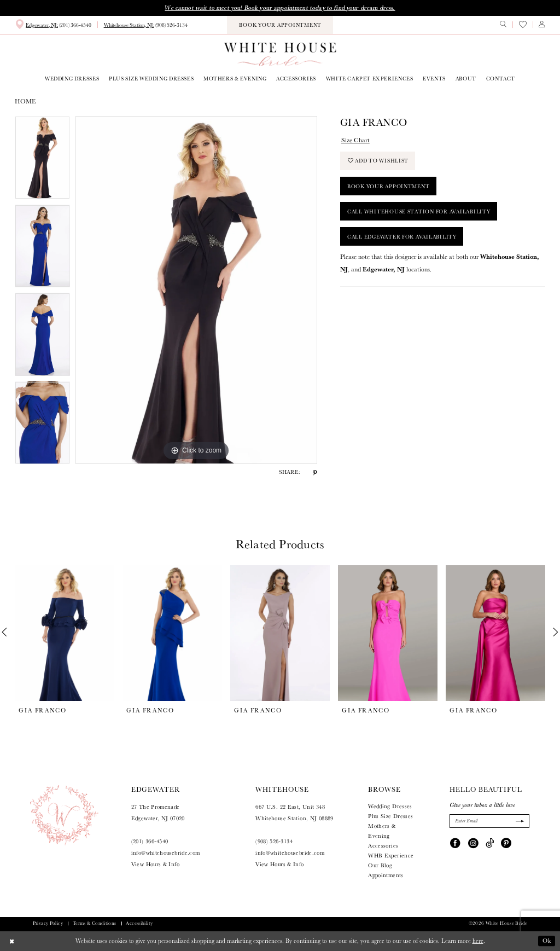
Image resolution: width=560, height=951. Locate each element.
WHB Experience (391, 856)
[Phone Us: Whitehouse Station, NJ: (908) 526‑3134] (145, 25)
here (478, 941)
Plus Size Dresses (390, 816)
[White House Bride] (280, 54)
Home (25, 101)
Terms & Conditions (95, 923)
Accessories (383, 846)
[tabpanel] (42, 160)
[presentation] (65, 633)
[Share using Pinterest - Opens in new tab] (315, 472)
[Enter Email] (489, 821)
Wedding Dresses (390, 806)
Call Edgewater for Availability (402, 236)
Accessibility (139, 923)
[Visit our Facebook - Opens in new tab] (455, 843)
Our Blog (380, 865)
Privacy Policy (48, 923)
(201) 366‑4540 (150, 841)
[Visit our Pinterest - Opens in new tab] (506, 843)
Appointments (386, 875)
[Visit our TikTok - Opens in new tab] (490, 843)
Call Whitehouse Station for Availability (419, 211)
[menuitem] (53, 25)
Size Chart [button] (355, 140)
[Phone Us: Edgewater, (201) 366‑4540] (53, 25)
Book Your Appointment (389, 186)
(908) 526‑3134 (274, 841)
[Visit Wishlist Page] (522, 25)
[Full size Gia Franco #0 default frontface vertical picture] (196, 290)
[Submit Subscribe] (519, 821)
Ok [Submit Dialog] (547, 941)
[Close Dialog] (12, 941)
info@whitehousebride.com (166, 853)
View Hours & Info (155, 864)
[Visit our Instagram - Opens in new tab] (473, 843)
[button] (542, 25)
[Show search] (503, 25)
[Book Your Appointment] (280, 25)
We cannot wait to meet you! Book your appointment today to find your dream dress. (280, 8)
